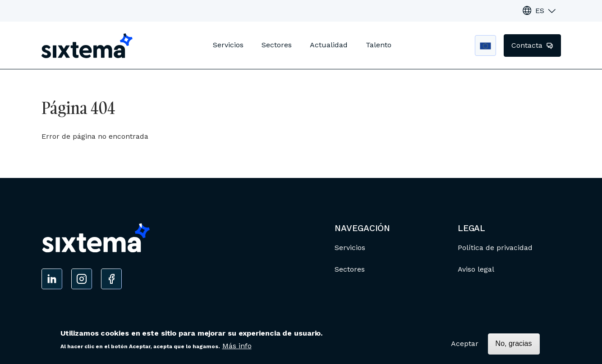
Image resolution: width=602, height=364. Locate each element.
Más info (237, 348)
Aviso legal (476, 269)
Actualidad (329, 45)
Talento (379, 45)
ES (540, 11)
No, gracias (514, 346)
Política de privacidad (495, 248)
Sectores (277, 45)
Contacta (528, 45)
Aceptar (465, 346)
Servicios (228, 45)
